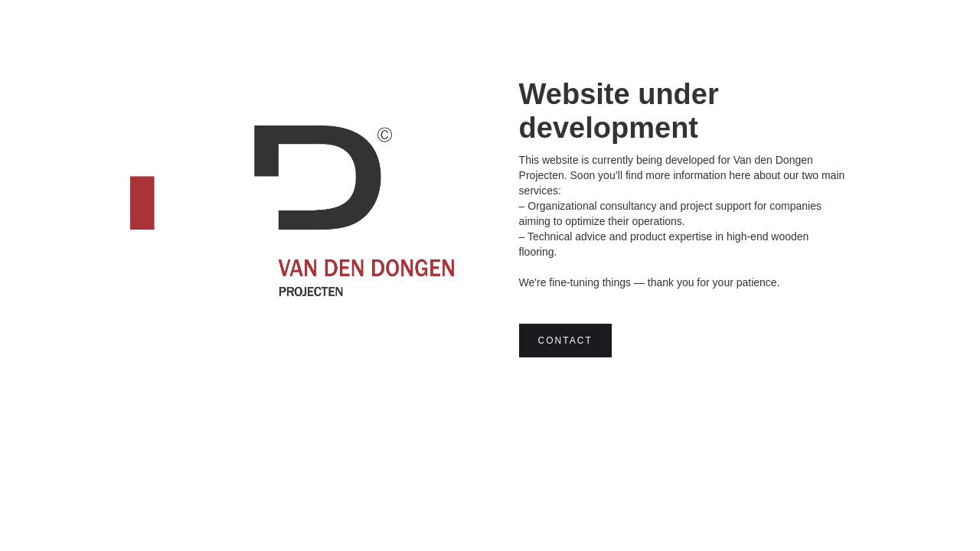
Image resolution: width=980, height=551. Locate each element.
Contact (565, 341)
